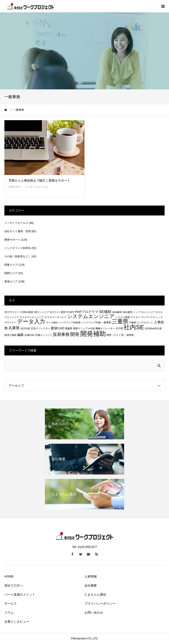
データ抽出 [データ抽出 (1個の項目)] (52, 322)
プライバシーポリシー (100, 604)
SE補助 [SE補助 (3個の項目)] (105, 312)
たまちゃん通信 (95, 594)
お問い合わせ (94, 613)
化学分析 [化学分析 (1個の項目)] (25, 328)
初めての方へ (14, 585)
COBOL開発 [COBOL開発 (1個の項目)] (27, 312)
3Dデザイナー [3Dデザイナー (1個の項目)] (12, 312)
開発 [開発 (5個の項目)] (75, 334)
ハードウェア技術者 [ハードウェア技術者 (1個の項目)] (70, 322)
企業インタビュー (17, 622)
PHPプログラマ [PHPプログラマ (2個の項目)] (87, 312)
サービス (11, 604)
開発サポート (12, 240)
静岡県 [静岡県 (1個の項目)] (130, 335)
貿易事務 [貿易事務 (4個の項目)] (61, 334)
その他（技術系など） (18, 256)
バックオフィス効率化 (18, 248)
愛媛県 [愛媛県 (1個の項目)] (69, 328)
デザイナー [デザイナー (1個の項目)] (10, 322)
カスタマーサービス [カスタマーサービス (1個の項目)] (56, 317)
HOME (9, 576)
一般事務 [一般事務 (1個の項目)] (106, 322)
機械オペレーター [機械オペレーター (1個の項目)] (105, 328)
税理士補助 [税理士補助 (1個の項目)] (10, 335)
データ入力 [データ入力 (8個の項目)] (31, 321)
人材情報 (91, 576)
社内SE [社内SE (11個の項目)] (134, 327)
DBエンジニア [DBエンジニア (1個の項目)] (42, 312)
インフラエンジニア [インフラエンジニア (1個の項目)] (144, 312)
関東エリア (11, 265)
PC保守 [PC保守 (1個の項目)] (70, 312)
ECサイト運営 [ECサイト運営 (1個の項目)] (58, 312)
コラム (9, 613)
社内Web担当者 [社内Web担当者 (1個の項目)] (153, 328)
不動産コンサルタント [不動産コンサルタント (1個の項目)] (141, 322)
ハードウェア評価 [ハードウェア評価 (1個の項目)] (91, 322)
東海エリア (11, 282)
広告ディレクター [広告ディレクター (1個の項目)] (40, 328)
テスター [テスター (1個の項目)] (136, 317)
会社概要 (91, 585)
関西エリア (11, 273)
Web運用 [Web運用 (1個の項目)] (127, 312)
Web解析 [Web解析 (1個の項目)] (117, 312)
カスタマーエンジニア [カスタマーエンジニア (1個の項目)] (32, 317)
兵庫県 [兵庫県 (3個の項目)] (14, 328)
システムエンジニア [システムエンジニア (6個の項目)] (91, 316)
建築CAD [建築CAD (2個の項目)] (58, 328)
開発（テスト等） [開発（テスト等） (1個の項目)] (116, 335)
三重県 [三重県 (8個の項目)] (120, 321)
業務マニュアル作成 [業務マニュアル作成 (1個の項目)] (84, 328)
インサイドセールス (37, 187)
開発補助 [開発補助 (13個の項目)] (93, 334)
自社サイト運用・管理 (18, 231)
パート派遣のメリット (20, 594)
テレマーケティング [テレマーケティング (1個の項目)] (152, 317)
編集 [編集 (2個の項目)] (20, 335)
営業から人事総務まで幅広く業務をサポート (39, 180)
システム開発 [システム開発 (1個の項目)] (123, 317)
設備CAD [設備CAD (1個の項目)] (30, 335)
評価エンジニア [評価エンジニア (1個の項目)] (44, 335)
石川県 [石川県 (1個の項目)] (119, 328)
